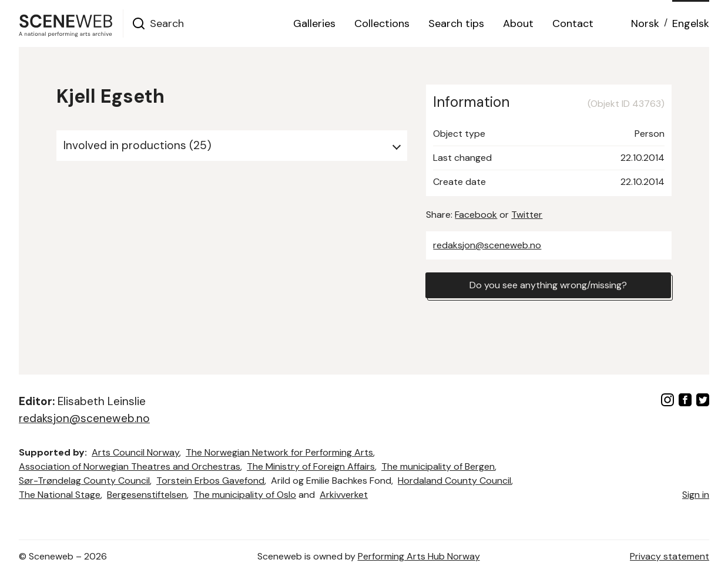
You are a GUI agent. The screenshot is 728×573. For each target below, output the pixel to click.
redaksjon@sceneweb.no (487, 245)
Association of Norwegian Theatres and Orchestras (130, 466)
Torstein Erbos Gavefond (210, 481)
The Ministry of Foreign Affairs (311, 466)
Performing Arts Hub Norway (419, 556)
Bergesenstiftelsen (147, 495)
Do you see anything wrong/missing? (548, 285)
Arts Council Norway (135, 452)
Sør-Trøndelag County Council (84, 481)
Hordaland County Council (454, 481)
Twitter (527, 215)
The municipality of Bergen (438, 466)
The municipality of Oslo (245, 495)
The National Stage (60, 495)
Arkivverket (344, 495)
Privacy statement (670, 556)
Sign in (696, 495)
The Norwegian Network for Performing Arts (279, 452)
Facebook (476, 215)
